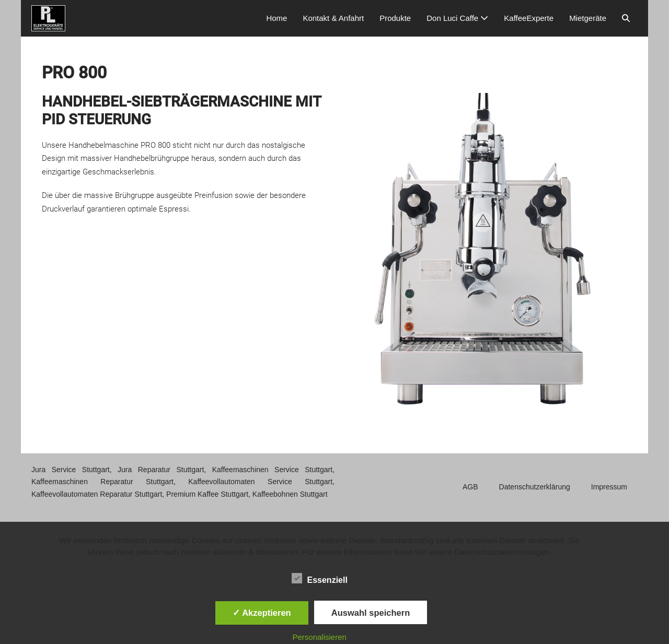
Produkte (395, 18)
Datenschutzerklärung (535, 487)
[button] (626, 18)
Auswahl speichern (371, 613)
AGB (470, 487)
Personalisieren (320, 637)
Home (276, 18)
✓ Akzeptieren (262, 613)
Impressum (609, 487)
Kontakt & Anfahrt (333, 18)
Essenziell (320, 578)
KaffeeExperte (529, 18)
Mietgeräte (588, 18)
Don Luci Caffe (457, 18)
